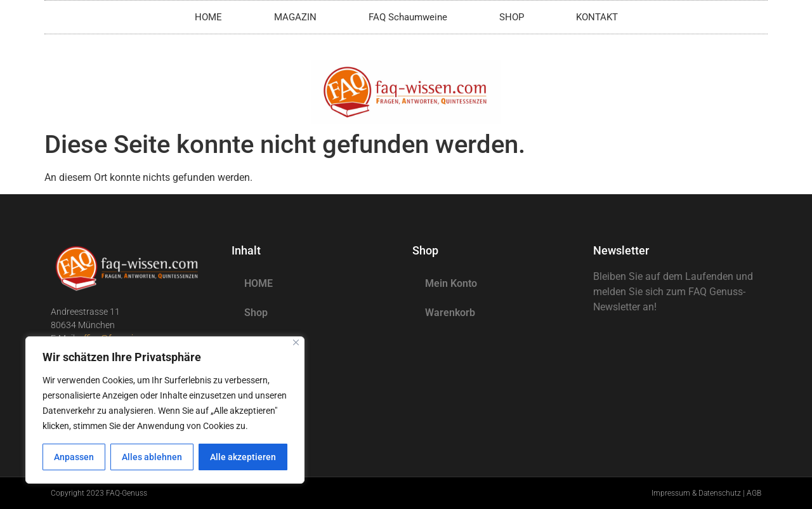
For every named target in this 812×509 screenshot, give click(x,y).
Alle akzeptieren (243, 457)
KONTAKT (597, 17)
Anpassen (74, 457)
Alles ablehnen (152, 457)
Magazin (264, 342)
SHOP (512, 17)
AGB (754, 493)
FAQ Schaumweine (408, 17)
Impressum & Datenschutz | (699, 493)
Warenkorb (450, 313)
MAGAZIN (295, 17)
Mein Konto (451, 283)
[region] (165, 410)
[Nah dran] (296, 342)
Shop (256, 313)
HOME (208, 17)
